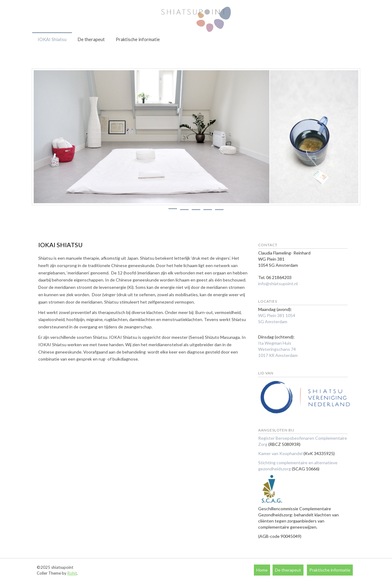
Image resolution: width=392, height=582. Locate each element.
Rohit (72, 573)
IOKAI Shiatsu (52, 39)
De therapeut (91, 39)
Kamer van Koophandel (280, 453)
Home (262, 570)
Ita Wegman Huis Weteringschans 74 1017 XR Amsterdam (278, 349)
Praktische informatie (138, 39)
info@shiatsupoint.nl (278, 283)
